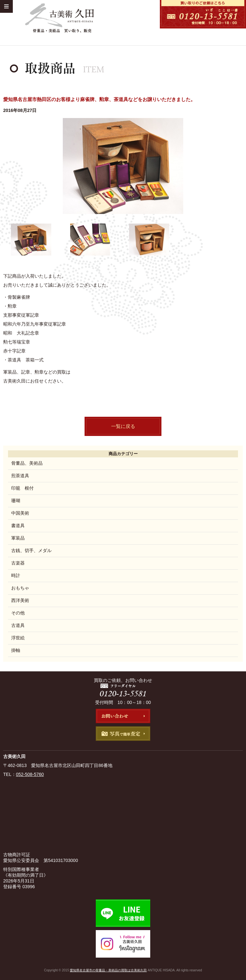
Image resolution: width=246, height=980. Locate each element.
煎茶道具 (20, 476)
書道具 (18, 526)
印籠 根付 (22, 488)
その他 (18, 613)
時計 (16, 575)
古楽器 (18, 563)
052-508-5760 (30, 774)
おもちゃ (20, 588)
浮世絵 (18, 638)
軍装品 (18, 538)
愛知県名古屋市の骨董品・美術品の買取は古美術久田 (108, 970)
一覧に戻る (123, 426)
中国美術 (20, 513)
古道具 (18, 625)
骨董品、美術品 (27, 463)
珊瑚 (16, 501)
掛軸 (16, 650)
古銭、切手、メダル (31, 550)
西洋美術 (20, 600)
